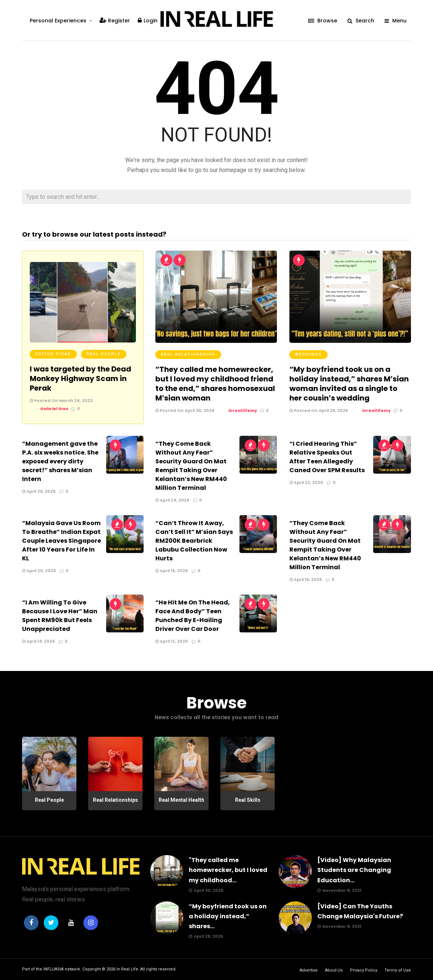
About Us (334, 970)
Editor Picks (53, 354)
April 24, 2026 (172, 500)
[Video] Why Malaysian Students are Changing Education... (354, 870)
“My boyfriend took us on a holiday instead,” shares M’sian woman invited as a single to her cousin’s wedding (349, 384)
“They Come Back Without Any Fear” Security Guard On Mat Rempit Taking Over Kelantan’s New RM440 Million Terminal (191, 466)
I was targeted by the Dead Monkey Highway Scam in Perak (80, 378)
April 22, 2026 (306, 482)
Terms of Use (398, 970)
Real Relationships (188, 354)
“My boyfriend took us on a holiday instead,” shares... (228, 916)
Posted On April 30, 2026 (185, 410)
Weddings (308, 354)
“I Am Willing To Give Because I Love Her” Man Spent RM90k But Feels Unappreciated (60, 616)
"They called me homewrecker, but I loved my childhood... (228, 870)
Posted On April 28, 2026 (319, 410)
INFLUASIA (53, 969)
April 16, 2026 (306, 579)
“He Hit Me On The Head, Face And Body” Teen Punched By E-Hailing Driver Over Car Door (193, 616)
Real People (104, 354)
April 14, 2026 (38, 641)
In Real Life (127, 969)
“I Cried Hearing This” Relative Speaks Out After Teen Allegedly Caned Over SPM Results (327, 457)
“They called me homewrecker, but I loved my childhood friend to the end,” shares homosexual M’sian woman (215, 384)
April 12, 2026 (172, 641)
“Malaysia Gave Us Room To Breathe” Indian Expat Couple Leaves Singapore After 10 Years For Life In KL (62, 541)
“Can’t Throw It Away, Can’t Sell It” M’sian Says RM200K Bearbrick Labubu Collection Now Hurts (194, 541)
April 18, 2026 (172, 571)
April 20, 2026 (39, 571)
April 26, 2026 (39, 491)
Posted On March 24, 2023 (61, 401)
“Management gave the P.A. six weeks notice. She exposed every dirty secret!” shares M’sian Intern (60, 461)
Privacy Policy (364, 970)
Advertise (309, 970)
